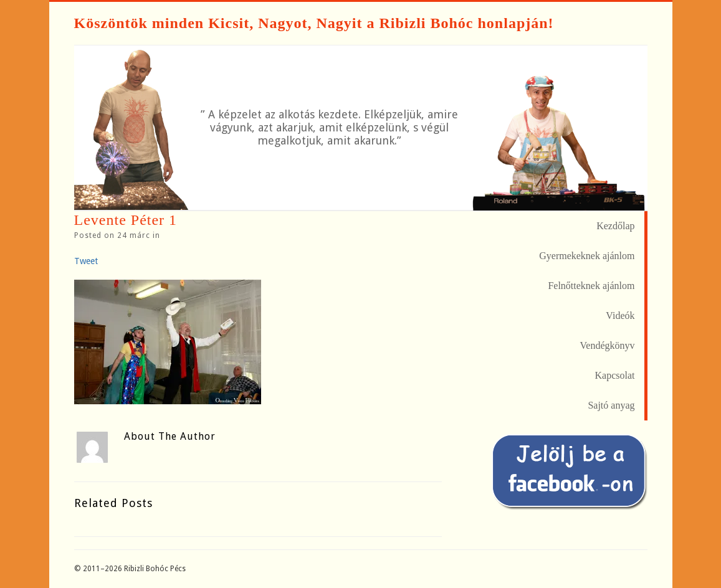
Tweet (86, 261)
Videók (620, 315)
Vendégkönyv (608, 345)
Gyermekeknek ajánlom (587, 256)
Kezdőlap (615, 226)
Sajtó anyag (611, 405)
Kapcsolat (615, 375)
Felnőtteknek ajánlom (591, 286)
